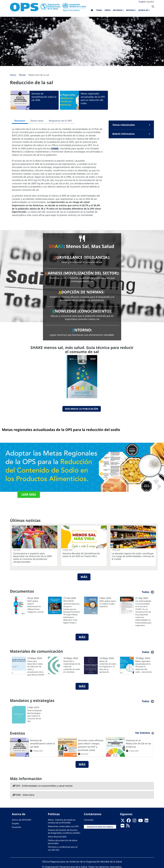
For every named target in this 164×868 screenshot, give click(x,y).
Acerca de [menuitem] (143, 10)
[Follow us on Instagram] (134, 821)
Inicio (13, 75)
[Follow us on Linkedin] (146, 821)
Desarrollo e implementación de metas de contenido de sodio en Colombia (72, 667)
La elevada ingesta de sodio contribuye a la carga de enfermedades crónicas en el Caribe (133, 556)
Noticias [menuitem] (130, 10)
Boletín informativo (124, 134)
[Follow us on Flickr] (122, 826)
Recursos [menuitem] (118, 10)
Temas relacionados (124, 125)
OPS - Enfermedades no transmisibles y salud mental (44, 786)
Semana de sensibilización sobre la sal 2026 (44, 97)
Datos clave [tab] (37, 121)
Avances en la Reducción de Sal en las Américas (139, 744)
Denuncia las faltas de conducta (100, 827)
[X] (123, 821)
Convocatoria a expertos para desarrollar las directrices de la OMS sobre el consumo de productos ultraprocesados (32, 558)
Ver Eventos (143, 733)
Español (150, 2)
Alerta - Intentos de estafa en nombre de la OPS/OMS (62, 821)
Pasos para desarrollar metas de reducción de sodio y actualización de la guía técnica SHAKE (36, 668)
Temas (22, 75)
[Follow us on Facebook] (129, 821)
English (142, 2)
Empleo (15, 823)
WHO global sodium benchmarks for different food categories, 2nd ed (35, 606)
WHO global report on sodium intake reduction (108, 604)
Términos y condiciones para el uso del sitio (63, 848)
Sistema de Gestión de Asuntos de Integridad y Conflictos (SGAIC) (64, 831)
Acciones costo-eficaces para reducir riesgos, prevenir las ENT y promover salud (91, 745)
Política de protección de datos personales (63, 842)
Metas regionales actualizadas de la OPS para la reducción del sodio (93, 98)
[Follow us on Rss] (128, 826)
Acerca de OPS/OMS (22, 820)
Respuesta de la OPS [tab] (60, 121)
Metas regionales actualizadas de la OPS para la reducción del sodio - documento (144, 667)
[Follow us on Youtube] (140, 821)
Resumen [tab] (20, 121)
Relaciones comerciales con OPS (63, 826)
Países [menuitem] (108, 10)
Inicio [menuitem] (92, 11)
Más (84, 577)
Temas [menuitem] (99, 10)
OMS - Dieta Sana (25, 795)
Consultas (89, 820)
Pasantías (16, 827)
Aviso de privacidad (57, 837)
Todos (146, 592)
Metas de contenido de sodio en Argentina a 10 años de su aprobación (108, 667)
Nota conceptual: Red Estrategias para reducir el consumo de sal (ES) (35, 716)
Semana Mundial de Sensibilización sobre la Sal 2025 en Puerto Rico (81, 555)
